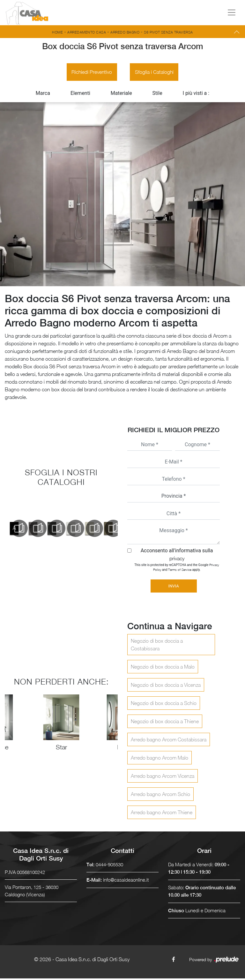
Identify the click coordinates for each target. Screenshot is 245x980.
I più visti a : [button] (196, 94)
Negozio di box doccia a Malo (163, 668)
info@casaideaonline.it (126, 881)
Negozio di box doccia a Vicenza (166, 686)
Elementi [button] (80, 94)
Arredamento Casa (87, 32)
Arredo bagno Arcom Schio (160, 795)
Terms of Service (180, 571)
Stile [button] (157, 94)
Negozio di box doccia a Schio (164, 704)
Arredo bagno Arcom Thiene (162, 814)
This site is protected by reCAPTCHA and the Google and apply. (177, 568)
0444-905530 (109, 866)
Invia (173, 587)
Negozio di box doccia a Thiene (165, 723)
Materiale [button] (121, 94)
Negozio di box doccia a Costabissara (157, 646)
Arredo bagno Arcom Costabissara (169, 741)
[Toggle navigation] (232, 12)
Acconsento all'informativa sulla (177, 556)
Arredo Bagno (125, 32)
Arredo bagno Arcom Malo (160, 759)
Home (57, 32)
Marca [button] (43, 94)
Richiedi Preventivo (91, 73)
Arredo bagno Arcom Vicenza (163, 777)
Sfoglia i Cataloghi (155, 73)
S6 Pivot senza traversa (168, 32)
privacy (177, 560)
